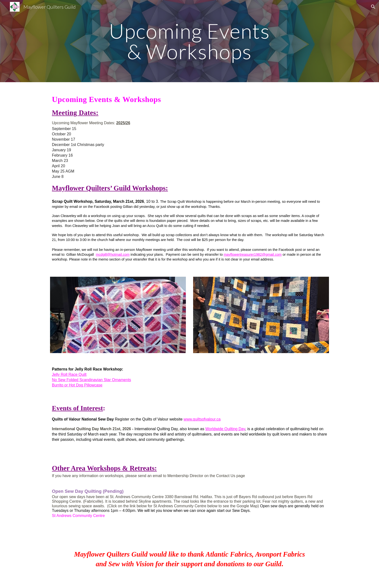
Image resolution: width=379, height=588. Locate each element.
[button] (373, 7)
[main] (189, 41)
